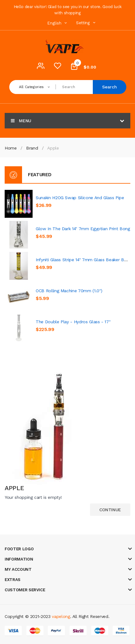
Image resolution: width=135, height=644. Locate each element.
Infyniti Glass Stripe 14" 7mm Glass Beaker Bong (84, 260)
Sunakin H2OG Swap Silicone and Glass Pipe (80, 198)
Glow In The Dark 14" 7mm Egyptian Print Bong (83, 229)
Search (110, 87)
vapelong (61, 616)
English (58, 23)
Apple (53, 148)
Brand (32, 148)
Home (11, 148)
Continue (110, 510)
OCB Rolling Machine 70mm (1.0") (69, 291)
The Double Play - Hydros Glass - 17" (73, 322)
